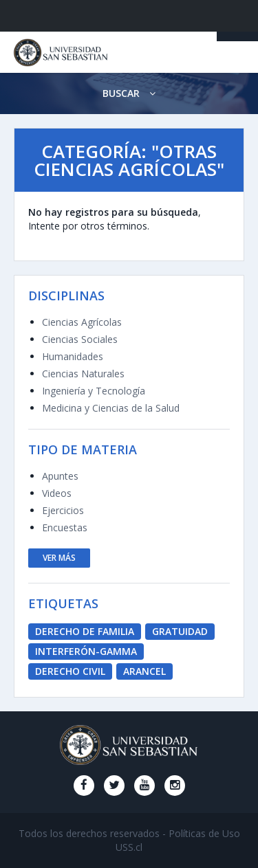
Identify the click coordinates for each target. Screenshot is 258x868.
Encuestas (65, 527)
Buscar (129, 93)
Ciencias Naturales (83, 374)
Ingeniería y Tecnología (94, 391)
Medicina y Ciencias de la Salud (111, 408)
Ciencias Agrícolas (82, 322)
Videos (57, 493)
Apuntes (60, 476)
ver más (59, 558)
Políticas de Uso (204, 833)
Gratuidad (180, 631)
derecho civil (70, 671)
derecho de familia (85, 631)
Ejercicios (63, 510)
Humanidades (73, 356)
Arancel (144, 671)
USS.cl (129, 847)
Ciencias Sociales (80, 339)
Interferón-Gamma (86, 651)
